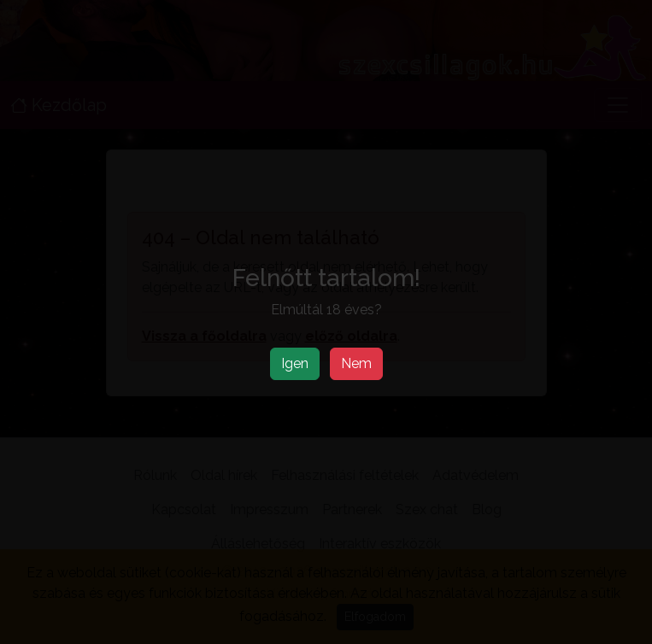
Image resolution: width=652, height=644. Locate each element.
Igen (295, 363)
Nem (356, 363)
